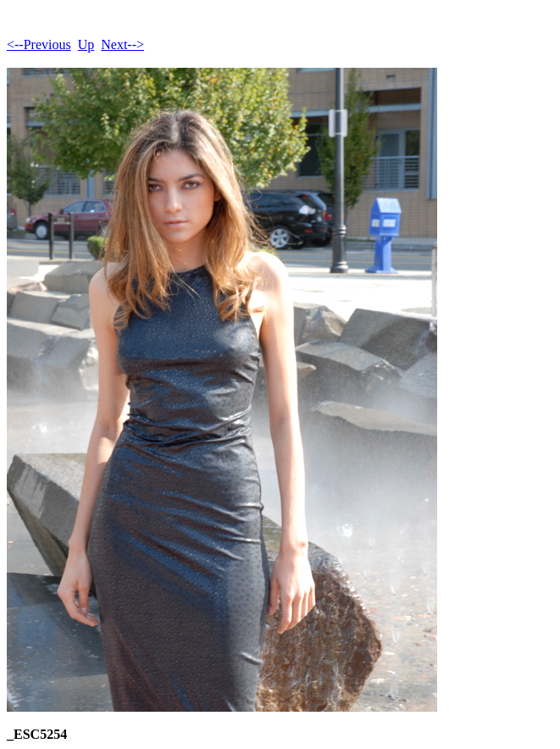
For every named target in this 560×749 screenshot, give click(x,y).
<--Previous (39, 44)
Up (86, 44)
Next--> (122, 44)
